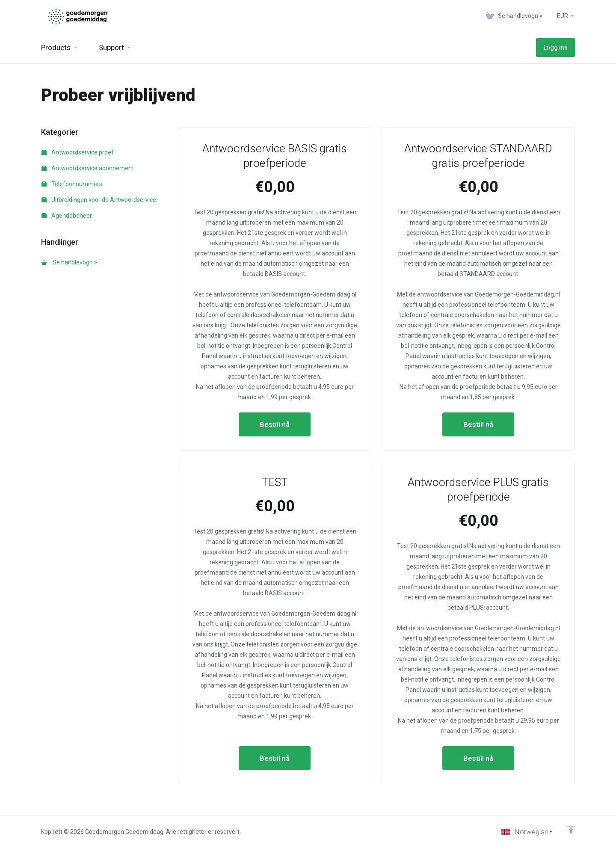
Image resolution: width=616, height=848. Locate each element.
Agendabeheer (67, 216)
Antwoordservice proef (78, 152)
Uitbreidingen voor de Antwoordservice (99, 200)
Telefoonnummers (72, 184)
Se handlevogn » (69, 262)
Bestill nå (275, 424)
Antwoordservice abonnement (88, 168)
